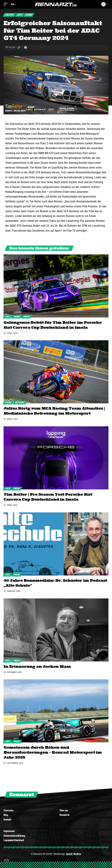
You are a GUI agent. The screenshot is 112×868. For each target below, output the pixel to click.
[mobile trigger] (7, 4)
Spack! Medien (74, 854)
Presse (27, 317)
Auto (20, 15)
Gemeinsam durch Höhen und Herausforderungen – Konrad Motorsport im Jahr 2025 (53, 752)
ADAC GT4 (9, 15)
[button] (6, 862)
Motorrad (20, 403)
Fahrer (29, 15)
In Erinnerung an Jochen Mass (37, 666)
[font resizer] (13, 4)
